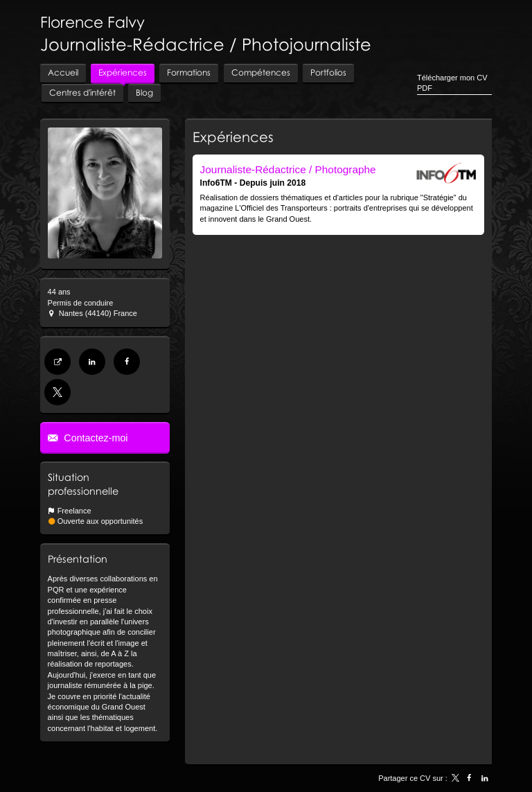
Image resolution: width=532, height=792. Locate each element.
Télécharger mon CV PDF (452, 83)
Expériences (233, 137)
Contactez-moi (94, 438)
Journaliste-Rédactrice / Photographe (288, 169)
